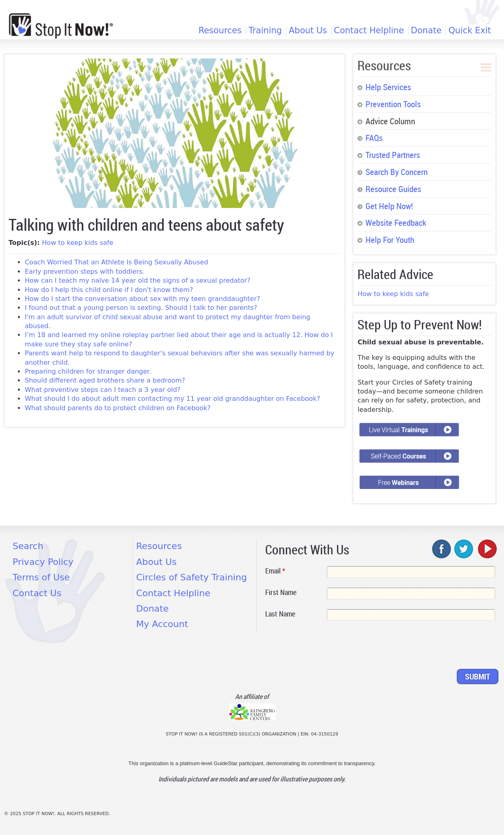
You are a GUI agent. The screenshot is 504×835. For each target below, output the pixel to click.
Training (265, 31)
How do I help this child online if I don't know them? (109, 290)
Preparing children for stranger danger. (88, 371)
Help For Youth (390, 240)
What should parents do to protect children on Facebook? (118, 408)
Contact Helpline (369, 31)
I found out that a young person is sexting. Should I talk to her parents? (141, 308)
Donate (426, 31)
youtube (487, 549)
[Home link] (61, 26)
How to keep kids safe (78, 243)
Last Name (280, 614)
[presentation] (327, 646)
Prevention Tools (393, 104)
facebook (442, 549)
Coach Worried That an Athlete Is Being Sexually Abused (117, 262)
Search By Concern (397, 172)
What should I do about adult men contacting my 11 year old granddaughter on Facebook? (172, 399)
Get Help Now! (389, 206)
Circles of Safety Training (191, 577)
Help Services (388, 87)
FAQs (374, 138)
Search (28, 546)
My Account (162, 624)
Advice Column (390, 121)
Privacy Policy (43, 562)
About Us (308, 31)
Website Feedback (396, 223)
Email (275, 571)
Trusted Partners (393, 155)
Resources (220, 31)
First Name (281, 592)
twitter (464, 549)
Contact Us (37, 593)
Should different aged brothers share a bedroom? (105, 380)
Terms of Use (41, 577)
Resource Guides (393, 189)
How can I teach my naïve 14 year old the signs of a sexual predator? (138, 280)
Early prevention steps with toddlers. (85, 271)
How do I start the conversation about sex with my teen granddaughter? (143, 299)
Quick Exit (470, 31)
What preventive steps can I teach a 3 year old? (103, 390)
